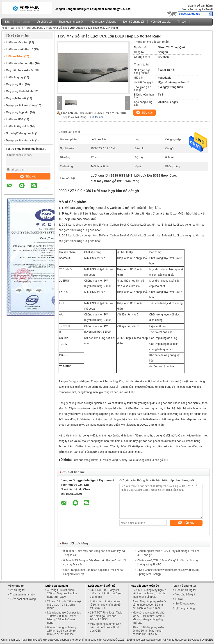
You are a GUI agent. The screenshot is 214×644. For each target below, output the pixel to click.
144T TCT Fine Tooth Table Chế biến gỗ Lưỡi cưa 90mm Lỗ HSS (106, 616)
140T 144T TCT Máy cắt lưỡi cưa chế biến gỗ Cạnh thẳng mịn (106, 593)
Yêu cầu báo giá (193, 9)
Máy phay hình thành (19, 91)
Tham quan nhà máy (71, 22)
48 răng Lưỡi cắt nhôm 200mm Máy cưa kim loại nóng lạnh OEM (62, 593)
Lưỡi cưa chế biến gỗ (19, 49)
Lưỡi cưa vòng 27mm (113, 460)
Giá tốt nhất (97, 117)
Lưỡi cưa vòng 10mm (85, 460)
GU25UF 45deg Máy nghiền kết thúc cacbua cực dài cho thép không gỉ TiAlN (150, 593)
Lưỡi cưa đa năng (17, 42)
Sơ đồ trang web (185, 604)
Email (209, 9)
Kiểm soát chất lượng (103, 22)
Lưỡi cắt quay (15, 77)
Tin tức (182, 22)
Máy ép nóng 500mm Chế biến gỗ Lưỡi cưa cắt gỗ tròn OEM (105, 627)
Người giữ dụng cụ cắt (20, 133)
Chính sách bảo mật (13, 640)
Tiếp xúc (28, 176)
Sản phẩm (23, 22)
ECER (209, 640)
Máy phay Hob (15, 84)
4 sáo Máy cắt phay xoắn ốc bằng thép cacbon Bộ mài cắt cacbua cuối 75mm (150, 605)
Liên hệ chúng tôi (134, 22)
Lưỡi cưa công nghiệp (20, 63)
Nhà (8, 22)
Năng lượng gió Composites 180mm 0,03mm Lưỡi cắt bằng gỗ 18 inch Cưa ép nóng (64, 618)
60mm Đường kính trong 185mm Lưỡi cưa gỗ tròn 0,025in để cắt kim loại (62, 631)
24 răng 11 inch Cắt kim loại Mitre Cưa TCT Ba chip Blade (64, 605)
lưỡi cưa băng (35, 28)
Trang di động (185, 608)
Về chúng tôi (44, 22)
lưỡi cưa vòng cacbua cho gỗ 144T (149, 460)
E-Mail (179, 599)
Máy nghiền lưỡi (16, 98)
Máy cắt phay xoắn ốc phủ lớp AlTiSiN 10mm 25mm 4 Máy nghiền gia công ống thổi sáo (149, 618)
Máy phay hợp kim (18, 112)
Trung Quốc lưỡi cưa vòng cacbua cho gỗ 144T (56, 640)
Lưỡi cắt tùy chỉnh (17, 126)
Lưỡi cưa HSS (15, 119)
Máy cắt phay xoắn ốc (20, 70)
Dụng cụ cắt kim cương (21, 105)
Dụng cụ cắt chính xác (20, 140)
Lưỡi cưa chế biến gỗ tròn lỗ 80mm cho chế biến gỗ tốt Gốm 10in (106, 605)
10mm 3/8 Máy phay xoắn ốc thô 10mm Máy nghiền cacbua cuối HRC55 (148, 631)
